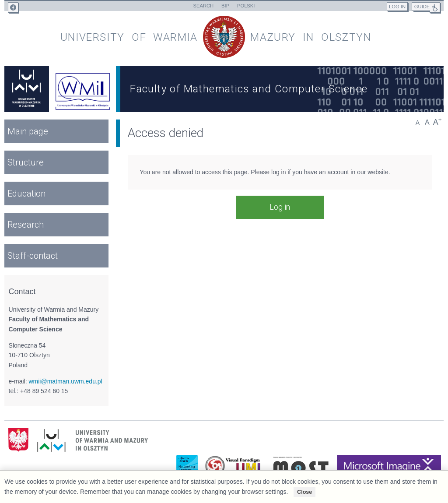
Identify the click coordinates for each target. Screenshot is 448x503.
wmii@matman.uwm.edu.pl (65, 381)
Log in (280, 207)
